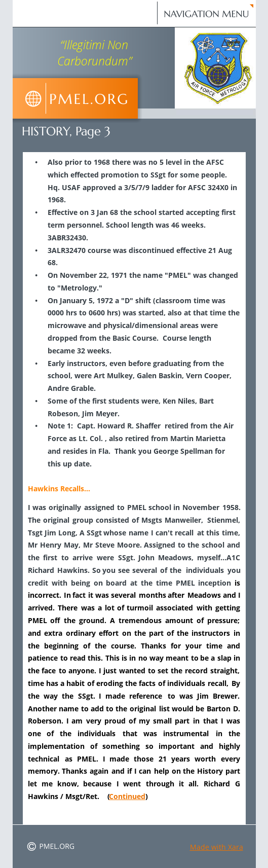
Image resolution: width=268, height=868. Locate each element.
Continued (127, 796)
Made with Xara (217, 847)
